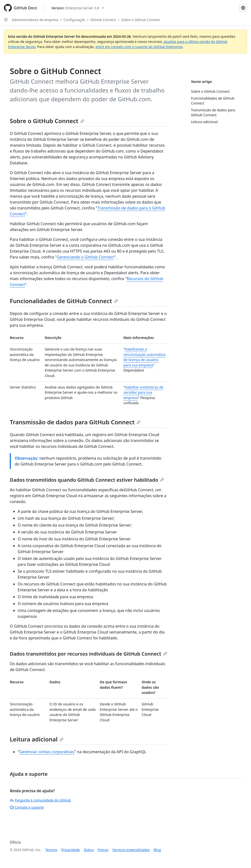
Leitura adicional (37, 739)
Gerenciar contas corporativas (47, 752)
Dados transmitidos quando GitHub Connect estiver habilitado (87, 480)
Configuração (74, 20)
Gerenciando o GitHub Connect (85, 257)
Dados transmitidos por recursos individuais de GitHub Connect (88, 654)
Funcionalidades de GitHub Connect (64, 301)
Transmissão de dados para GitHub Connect (75, 422)
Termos (51, 850)
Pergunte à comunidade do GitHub (40, 800)
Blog (157, 850)
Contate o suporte (27, 807)
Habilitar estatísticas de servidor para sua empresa (143, 392)
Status (89, 850)
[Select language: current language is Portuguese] (243, 8)
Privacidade (71, 850)
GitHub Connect (103, 20)
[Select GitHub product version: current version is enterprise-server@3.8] (78, 8)
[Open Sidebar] (6, 20)
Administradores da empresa (35, 20)
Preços (103, 850)
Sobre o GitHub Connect (140, 20)
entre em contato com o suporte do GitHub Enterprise (139, 47)
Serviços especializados (131, 850)
